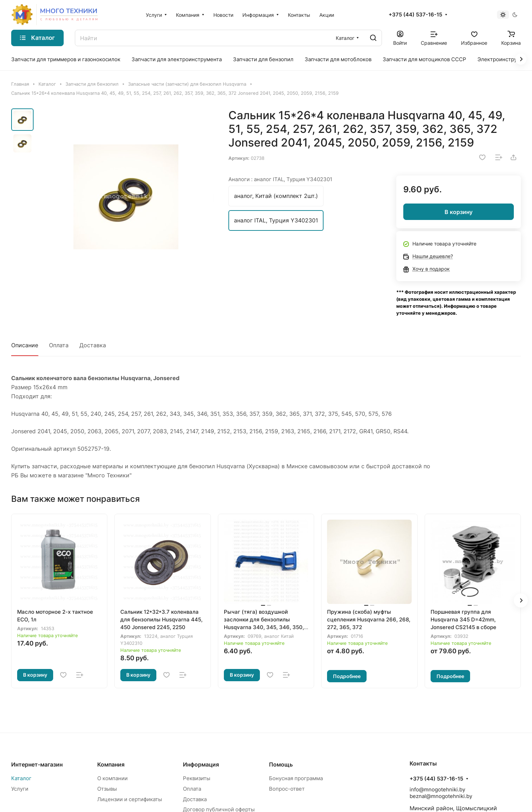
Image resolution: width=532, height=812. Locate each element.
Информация (201, 764)
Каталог (21, 778)
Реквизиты (197, 778)
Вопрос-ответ (287, 789)
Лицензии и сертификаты (130, 799)
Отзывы (107, 789)
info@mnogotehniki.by (437, 789)
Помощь (281, 764)
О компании (112, 778)
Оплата (59, 345)
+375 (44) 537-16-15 (415, 15)
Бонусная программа (296, 778)
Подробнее (347, 676)
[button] (521, 600)
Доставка (93, 345)
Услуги (20, 789)
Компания (111, 764)
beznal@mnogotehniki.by (441, 796)
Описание (25, 345)
